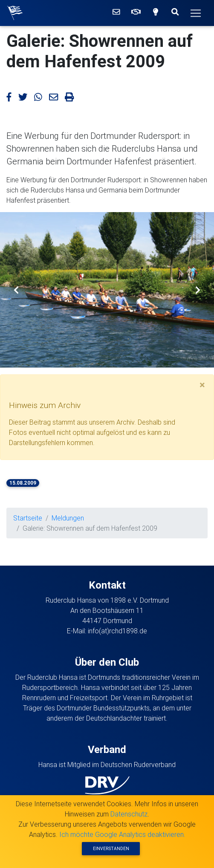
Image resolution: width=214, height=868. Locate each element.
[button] (16, 290)
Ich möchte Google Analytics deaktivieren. (122, 834)
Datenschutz (129, 814)
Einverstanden (111, 849)
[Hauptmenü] (196, 13)
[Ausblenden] (202, 385)
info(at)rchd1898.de (117, 631)
